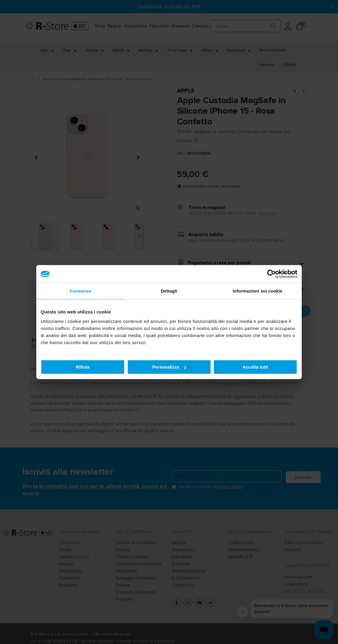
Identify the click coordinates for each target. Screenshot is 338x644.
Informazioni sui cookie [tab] (258, 291)
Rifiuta (83, 367)
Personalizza (169, 367)
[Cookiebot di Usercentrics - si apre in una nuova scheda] (271, 274)
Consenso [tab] (80, 291)
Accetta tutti (255, 367)
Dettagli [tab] (169, 291)
